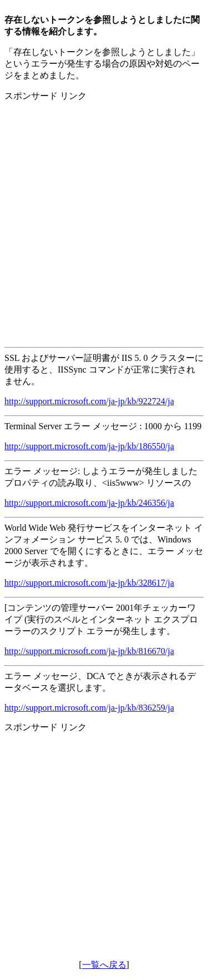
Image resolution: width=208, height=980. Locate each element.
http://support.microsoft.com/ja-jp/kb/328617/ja (89, 583)
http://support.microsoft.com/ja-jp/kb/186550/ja (89, 446)
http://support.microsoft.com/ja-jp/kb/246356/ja (89, 503)
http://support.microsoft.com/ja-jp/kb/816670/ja (89, 651)
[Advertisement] (104, 215)
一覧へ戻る (104, 965)
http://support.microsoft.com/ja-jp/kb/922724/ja (89, 401)
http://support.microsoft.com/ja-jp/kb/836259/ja (89, 708)
